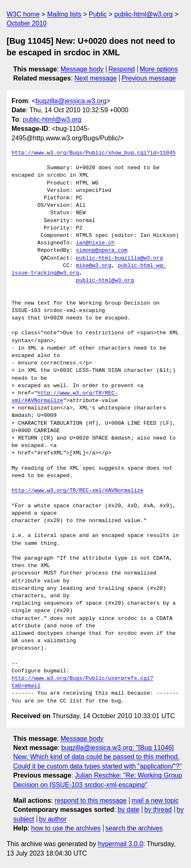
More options (159, 69)
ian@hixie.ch (95, 243)
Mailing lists (64, 14)
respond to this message (90, 801)
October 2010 (27, 23)
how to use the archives (66, 828)
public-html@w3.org (144, 14)
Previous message (149, 78)
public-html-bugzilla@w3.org (119, 258)
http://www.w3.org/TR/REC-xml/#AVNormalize (78, 491)
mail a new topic (155, 801)
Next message (96, 78)
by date (128, 810)
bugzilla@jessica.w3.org (71, 101)
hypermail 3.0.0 (120, 844)
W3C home (23, 14)
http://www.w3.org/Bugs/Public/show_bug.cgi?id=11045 (94, 153)
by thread (158, 810)
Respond (122, 69)
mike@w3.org (94, 266)
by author (53, 819)
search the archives (134, 828)
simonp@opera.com (102, 251)
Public (98, 14)
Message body (82, 69)
